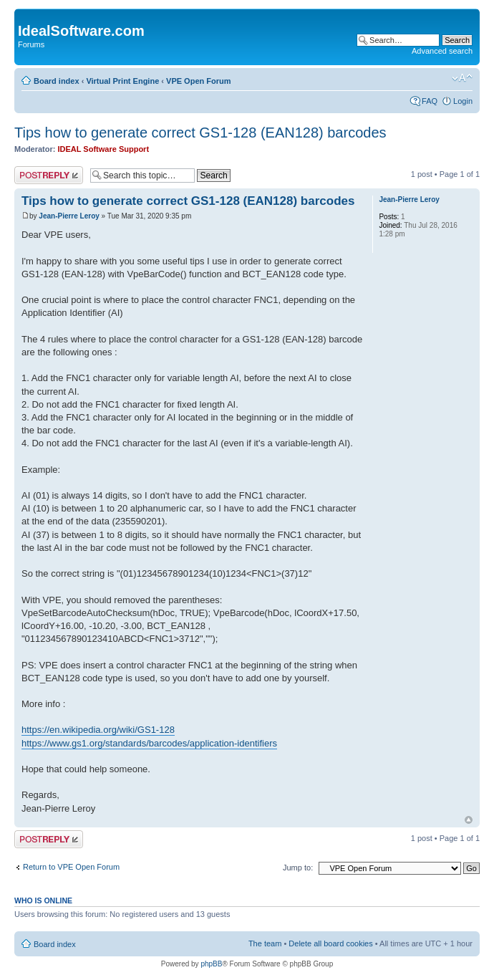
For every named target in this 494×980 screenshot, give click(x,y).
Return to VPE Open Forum (71, 867)
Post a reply (49, 175)
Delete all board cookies (330, 943)
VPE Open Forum (198, 81)
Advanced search (442, 51)
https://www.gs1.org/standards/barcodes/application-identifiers (149, 743)
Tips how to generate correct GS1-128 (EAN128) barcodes (200, 133)
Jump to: (298, 868)
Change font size (462, 78)
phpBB (211, 964)
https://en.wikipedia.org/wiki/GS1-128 (98, 730)
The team (265, 943)
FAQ (430, 101)
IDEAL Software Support (104, 149)
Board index (57, 81)
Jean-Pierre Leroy (69, 216)
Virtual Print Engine (122, 81)
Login (463, 101)
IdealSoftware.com (81, 31)
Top (469, 820)
